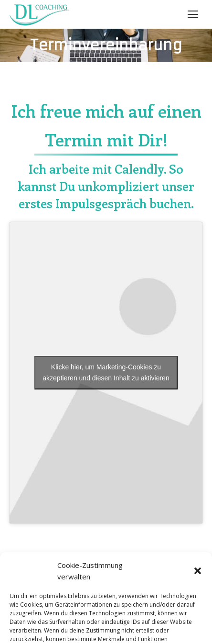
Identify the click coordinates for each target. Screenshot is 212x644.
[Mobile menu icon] (193, 14)
